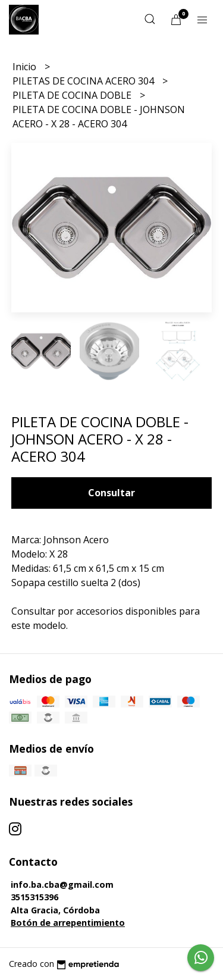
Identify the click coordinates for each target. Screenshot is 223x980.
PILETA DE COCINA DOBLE (73, 95)
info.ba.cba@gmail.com (62, 884)
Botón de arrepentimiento (68, 923)
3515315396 (34, 897)
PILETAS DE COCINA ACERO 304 (84, 81)
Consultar (111, 493)
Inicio (26, 67)
